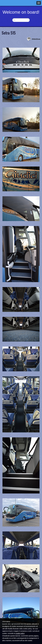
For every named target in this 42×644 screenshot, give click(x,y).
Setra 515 (20, 28)
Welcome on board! (21, 12)
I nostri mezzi (11, 28)
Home (4, 28)
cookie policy (20, 633)
